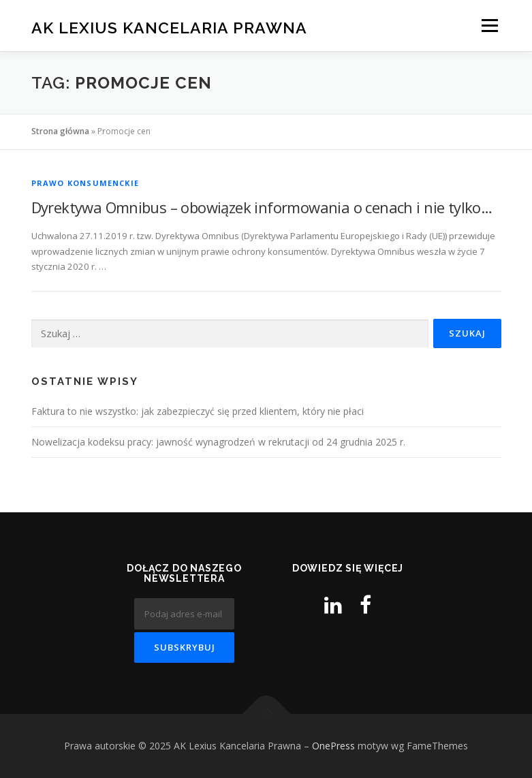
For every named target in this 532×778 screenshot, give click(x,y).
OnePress (333, 746)
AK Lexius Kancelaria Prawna (169, 27)
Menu (489, 25)
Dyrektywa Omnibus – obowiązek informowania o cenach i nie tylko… (262, 207)
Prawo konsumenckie (85, 183)
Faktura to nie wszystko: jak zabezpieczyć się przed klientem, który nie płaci (198, 411)
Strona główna (60, 131)
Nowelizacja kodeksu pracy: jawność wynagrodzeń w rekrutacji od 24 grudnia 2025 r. (218, 442)
